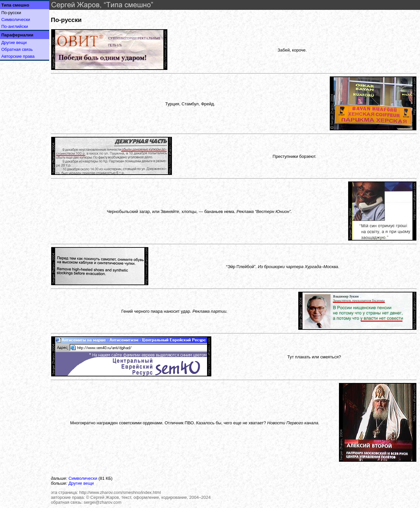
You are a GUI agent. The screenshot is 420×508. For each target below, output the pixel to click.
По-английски (15, 26)
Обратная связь (17, 49)
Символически (16, 20)
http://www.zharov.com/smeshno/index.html (120, 492)
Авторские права (18, 56)
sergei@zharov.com (103, 502)
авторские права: (68, 497)
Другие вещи (14, 42)
